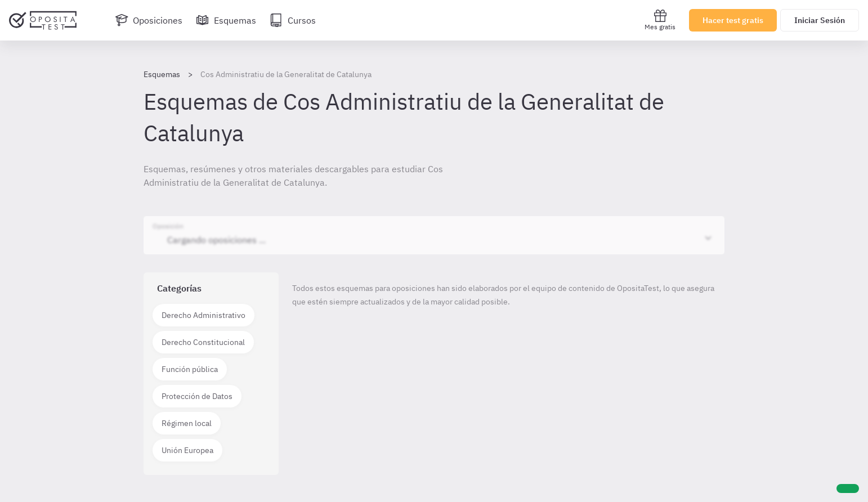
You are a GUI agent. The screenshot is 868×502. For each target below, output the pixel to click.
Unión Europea (187, 450)
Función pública (190, 369)
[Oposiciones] (149, 20)
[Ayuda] (848, 488)
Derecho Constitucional (203, 342)
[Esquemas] (226, 20)
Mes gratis (660, 20)
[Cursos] (293, 20)
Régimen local (187, 423)
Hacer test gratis (733, 20)
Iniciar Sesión (820, 20)
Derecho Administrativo (203, 315)
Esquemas (162, 74)
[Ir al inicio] (43, 20)
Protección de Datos (197, 396)
